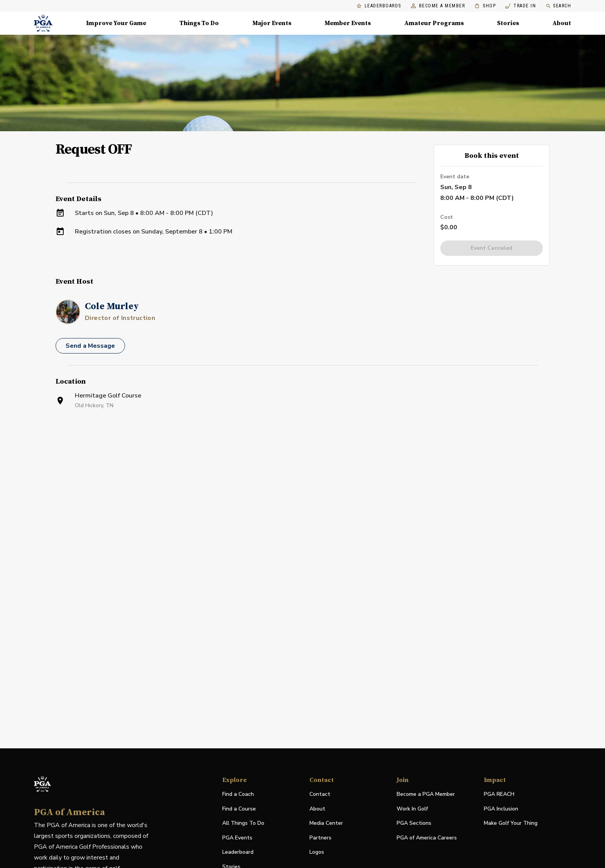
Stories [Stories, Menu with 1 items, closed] (508, 23)
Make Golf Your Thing (511, 823)
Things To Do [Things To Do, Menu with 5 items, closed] (199, 23)
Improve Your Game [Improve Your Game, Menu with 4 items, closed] (116, 23)
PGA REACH (499, 794)
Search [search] (558, 6)
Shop (485, 6)
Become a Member (438, 6)
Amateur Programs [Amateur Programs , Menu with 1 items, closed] (434, 23)
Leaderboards (379, 6)
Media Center (326, 823)
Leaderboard (238, 852)
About (317, 809)
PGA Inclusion (501, 809)
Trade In (521, 6)
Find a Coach (238, 794)
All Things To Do (243, 823)
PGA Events (237, 838)
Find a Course (239, 809)
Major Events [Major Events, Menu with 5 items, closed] (272, 23)
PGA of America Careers (427, 838)
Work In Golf (412, 809)
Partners (320, 838)
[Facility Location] (302, 508)
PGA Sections (414, 823)
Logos (317, 852)
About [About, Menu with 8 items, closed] (562, 23)
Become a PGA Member (426, 794)
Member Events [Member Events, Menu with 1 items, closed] (348, 23)
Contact (320, 794)
